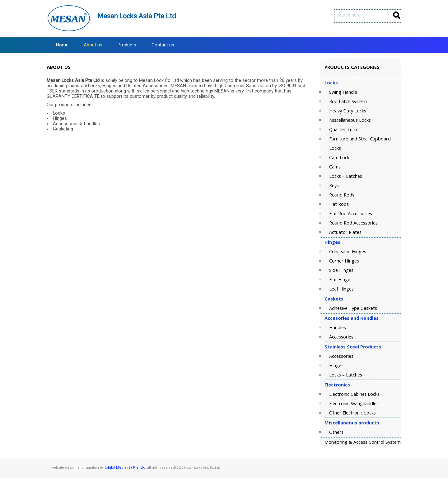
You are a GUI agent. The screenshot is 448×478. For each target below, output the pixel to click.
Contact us (163, 45)
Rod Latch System (348, 101)
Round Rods (342, 195)
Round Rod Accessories (353, 223)
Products (127, 45)
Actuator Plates (345, 232)
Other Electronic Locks (352, 413)
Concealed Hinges (348, 251)
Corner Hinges (344, 261)
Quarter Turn (343, 129)
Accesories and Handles (352, 318)
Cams (335, 167)
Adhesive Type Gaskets (353, 308)
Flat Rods (339, 204)
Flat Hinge (340, 279)
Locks (331, 83)
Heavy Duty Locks (348, 111)
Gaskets (334, 299)
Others (336, 432)
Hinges (332, 242)
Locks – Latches (346, 176)
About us (93, 45)
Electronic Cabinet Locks (354, 394)
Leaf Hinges (341, 289)
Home (62, 45)
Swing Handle (343, 92)
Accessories (341, 337)
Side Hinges (341, 270)
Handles (338, 327)
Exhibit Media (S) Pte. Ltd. (125, 468)
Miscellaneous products (352, 423)
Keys (334, 185)
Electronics (337, 385)
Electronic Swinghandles (354, 403)
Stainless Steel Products (353, 347)
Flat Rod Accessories (351, 213)
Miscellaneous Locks (350, 120)
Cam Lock (339, 157)
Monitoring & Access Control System (363, 442)
